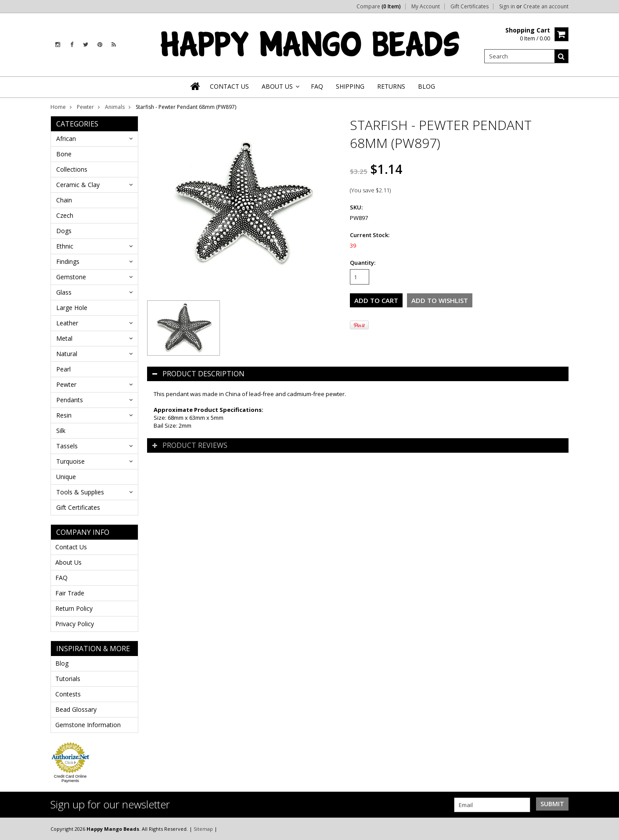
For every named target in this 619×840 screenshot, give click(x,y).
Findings (68, 261)
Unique (66, 477)
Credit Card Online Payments (70, 779)
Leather (67, 323)
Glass (64, 292)
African (66, 139)
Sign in (507, 7)
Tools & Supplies (80, 492)
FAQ (61, 578)
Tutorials (68, 679)
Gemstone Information (88, 725)
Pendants (70, 400)
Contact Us (71, 547)
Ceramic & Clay (78, 185)
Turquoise (70, 461)
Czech (65, 215)
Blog (62, 663)
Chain (64, 200)
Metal (64, 338)
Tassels (67, 446)
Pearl (63, 369)
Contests (68, 694)
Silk (61, 431)
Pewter (85, 107)
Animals (115, 107)
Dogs (64, 231)
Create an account (546, 7)
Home (58, 107)
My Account (426, 7)
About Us (68, 562)
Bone (64, 154)
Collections (72, 169)
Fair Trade (70, 593)
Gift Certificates (470, 7)
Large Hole (72, 308)
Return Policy (74, 608)
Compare (379, 7)
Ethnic (65, 246)
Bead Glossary (76, 709)
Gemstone (71, 277)
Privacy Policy (75, 624)
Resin (64, 415)
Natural (67, 354)
